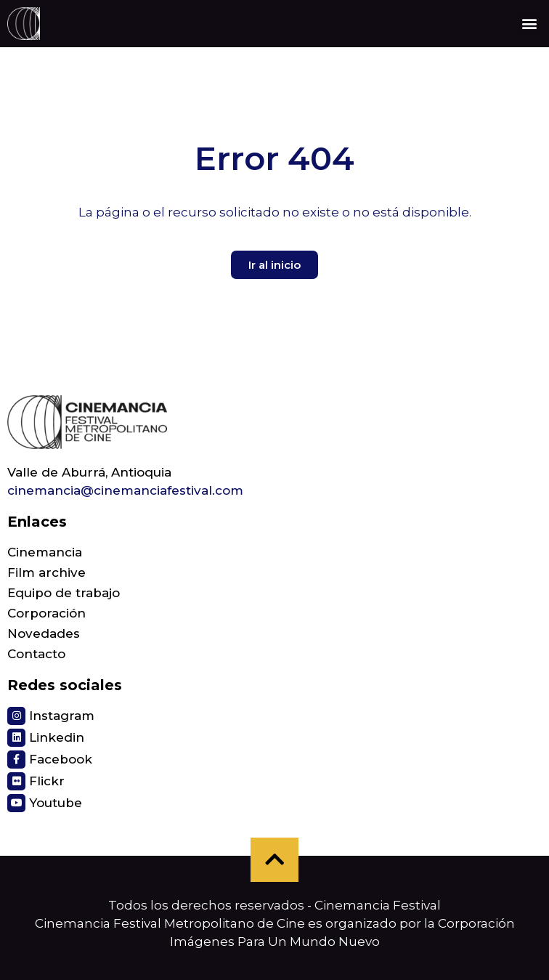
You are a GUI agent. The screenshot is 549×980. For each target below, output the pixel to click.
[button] (530, 24)
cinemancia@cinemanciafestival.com (125, 490)
